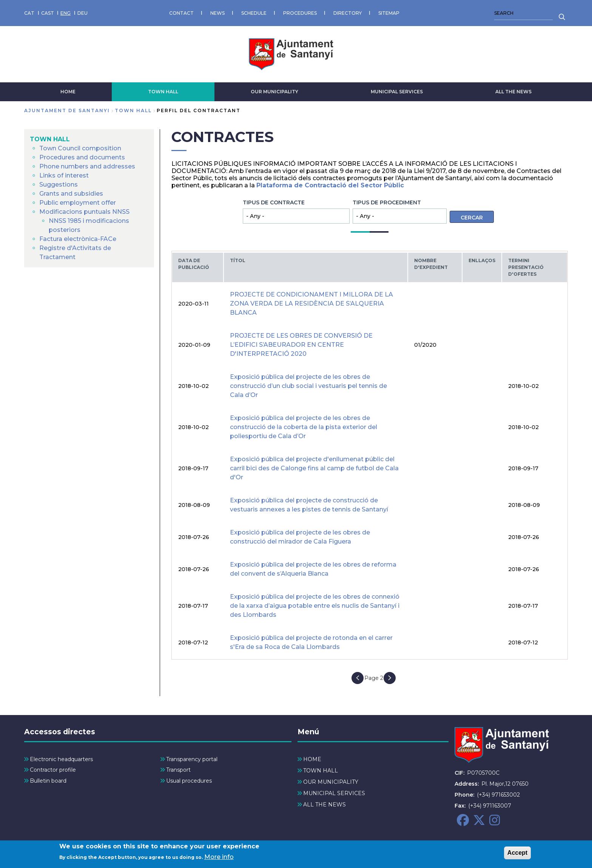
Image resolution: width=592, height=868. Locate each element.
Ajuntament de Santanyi (67, 110)
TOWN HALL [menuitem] (50, 139)
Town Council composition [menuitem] (80, 148)
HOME (68, 92)
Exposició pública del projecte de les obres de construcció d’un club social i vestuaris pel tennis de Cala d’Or (308, 386)
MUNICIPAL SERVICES (397, 92)
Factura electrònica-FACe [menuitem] (78, 239)
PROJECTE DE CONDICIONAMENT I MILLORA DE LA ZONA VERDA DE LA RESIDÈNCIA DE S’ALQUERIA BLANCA (311, 303)
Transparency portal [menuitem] (192, 759)
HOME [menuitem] (312, 759)
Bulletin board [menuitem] (48, 781)
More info (219, 859)
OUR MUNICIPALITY (274, 92)
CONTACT (181, 13)
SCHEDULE (254, 13)
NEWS (217, 13)
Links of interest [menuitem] (64, 175)
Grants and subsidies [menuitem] (71, 194)
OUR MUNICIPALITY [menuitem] (331, 782)
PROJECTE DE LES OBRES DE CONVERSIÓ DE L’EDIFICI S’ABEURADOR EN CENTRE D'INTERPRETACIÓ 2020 (301, 345)
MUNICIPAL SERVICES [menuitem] (334, 793)
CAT (29, 13)
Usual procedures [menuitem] (189, 781)
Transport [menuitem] (178, 770)
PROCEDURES (300, 13)
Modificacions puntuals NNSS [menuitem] (84, 212)
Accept (517, 854)
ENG (66, 13)
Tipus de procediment (387, 202)
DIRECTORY (348, 13)
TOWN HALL (163, 92)
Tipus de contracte (274, 202)
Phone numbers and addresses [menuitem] (87, 166)
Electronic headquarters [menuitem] (61, 759)
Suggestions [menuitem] (59, 185)
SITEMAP (389, 13)
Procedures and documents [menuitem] (82, 157)
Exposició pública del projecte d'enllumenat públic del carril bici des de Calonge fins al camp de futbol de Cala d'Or (314, 468)
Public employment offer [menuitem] (78, 203)
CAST (48, 13)
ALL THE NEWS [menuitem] (325, 805)
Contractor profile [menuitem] (53, 770)
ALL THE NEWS (513, 92)
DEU (82, 13)
